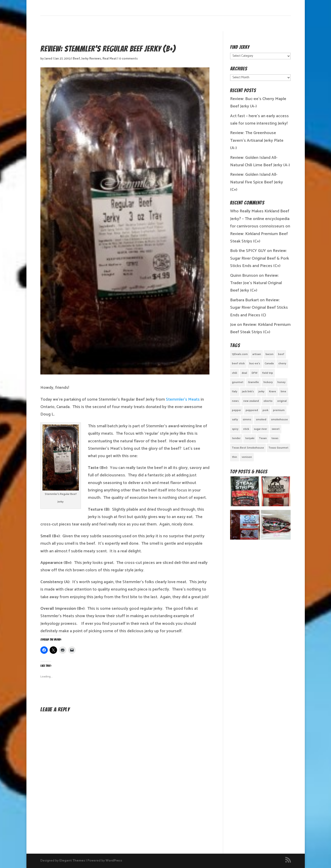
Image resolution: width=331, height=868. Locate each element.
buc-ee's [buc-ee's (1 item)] (255, 363)
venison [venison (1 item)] (247, 457)
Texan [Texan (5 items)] (263, 438)
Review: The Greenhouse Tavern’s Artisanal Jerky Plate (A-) (257, 140)
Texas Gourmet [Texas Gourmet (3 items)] (278, 448)
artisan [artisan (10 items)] (257, 354)
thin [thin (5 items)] (235, 457)
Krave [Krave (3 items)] (273, 392)
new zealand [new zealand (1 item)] (251, 401)
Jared (48, 59)
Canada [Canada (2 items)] (269, 363)
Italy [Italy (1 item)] (235, 392)
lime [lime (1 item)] (283, 392)
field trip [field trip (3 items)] (268, 373)
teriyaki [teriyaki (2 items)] (250, 438)
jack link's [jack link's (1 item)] (248, 392)
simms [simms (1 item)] (247, 420)
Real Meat (110, 59)
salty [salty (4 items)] (235, 420)
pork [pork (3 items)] (265, 410)
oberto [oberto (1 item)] (268, 401)
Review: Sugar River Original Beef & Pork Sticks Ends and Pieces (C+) (260, 258)
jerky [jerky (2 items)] (261, 392)
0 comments (128, 59)
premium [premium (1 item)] (279, 410)
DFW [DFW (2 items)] (255, 373)
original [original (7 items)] (282, 401)
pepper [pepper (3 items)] (236, 410)
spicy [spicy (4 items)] (235, 429)
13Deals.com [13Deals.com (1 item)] (240, 354)
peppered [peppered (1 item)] (252, 410)
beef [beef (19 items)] (281, 354)
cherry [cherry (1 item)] (282, 363)
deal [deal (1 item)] (244, 373)
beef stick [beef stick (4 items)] (238, 363)
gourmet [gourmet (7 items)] (238, 382)
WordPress (114, 861)
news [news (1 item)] (235, 401)
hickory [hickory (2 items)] (268, 382)
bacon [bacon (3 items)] (270, 354)
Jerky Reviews (91, 59)
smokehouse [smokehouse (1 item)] (279, 420)
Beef (76, 59)
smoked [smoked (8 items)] (261, 420)
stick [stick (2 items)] (246, 429)
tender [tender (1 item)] (236, 438)
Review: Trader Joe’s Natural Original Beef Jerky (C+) (256, 283)
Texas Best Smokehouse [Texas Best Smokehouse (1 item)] (248, 448)
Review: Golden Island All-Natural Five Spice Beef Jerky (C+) (257, 182)
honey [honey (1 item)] (281, 382)
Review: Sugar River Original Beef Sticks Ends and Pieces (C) (259, 308)
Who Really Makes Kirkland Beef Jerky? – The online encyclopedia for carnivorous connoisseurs (260, 219)
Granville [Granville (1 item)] (253, 382)
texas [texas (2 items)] (275, 438)
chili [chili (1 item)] (235, 373)
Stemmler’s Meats (183, 399)
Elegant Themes (72, 861)
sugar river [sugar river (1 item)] (260, 429)
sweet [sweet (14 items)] (276, 429)
